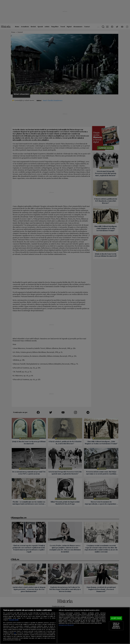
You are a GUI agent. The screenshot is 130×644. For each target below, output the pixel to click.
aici (15, 633)
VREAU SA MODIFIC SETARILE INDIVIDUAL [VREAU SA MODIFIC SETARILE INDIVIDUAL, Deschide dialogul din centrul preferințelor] (116, 626)
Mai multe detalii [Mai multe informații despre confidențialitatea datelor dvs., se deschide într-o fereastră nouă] (14, 620)
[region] (65, 626)
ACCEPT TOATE (116, 618)
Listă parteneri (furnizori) (66, 625)
